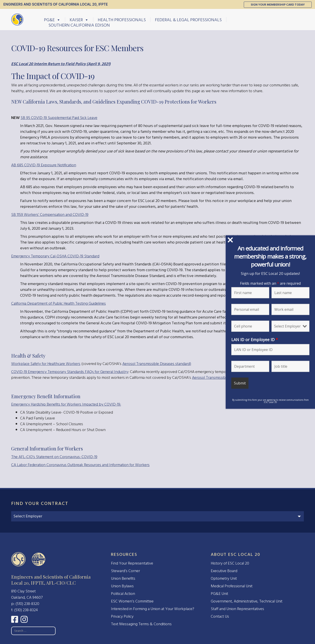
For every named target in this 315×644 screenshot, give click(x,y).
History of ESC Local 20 (230, 563)
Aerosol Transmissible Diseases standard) (157, 364)
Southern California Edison (79, 25)
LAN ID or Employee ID (255, 340)
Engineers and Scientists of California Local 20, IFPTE (56, 4)
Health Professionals (122, 20)
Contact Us (220, 616)
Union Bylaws (122, 586)
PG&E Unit (219, 594)
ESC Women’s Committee (132, 601)
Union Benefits (123, 578)
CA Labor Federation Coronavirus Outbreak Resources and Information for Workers (80, 465)
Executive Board (224, 571)
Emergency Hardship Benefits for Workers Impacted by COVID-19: (66, 404)
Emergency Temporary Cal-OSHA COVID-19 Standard (55, 256)
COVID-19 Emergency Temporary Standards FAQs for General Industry (70, 372)
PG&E (52, 20)
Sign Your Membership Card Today (278, 5)
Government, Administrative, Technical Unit (247, 601)
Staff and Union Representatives (237, 609)
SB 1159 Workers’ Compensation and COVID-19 (50, 215)
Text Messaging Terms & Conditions (141, 624)
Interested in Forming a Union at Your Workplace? (153, 609)
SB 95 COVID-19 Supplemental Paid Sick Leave (59, 118)
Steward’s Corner (125, 571)
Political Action (123, 594)
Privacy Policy (122, 616)
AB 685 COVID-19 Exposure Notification (44, 165)
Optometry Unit (224, 578)
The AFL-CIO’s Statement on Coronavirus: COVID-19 (54, 457)
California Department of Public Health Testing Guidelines (58, 303)
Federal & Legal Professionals (188, 20)
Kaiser (79, 20)
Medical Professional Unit (232, 586)
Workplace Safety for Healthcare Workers (46, 364)
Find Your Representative (132, 563)
